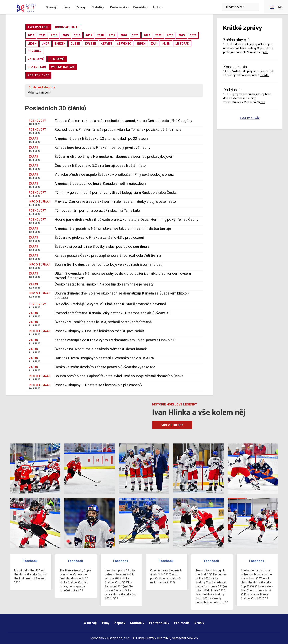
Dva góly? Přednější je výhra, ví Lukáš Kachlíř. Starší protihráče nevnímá (110, 304)
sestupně (57, 59)
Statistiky (137, 623)
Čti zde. (264, 75)
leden (32, 44)
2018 (100, 35)
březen (60, 44)
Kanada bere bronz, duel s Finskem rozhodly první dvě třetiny (102, 147)
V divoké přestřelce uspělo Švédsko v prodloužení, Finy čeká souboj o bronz (114, 174)
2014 (54, 35)
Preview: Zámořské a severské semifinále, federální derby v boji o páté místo (115, 201)
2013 (42, 35)
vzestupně (36, 59)
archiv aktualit (67, 27)
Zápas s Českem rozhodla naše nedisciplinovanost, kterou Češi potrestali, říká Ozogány (123, 121)
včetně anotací (63, 67)
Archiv (199, 623)
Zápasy (120, 623)
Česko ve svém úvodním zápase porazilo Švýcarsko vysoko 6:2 (105, 367)
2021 (135, 35)
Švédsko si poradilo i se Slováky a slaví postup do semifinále (102, 246)
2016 (77, 35)
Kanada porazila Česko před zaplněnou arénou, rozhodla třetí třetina (108, 255)
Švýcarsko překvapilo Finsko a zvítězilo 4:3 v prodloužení (99, 237)
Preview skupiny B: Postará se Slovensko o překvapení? (98, 385)
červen (106, 44)
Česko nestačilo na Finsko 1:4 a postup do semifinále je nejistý (104, 284)
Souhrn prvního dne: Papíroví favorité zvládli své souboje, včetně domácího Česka (119, 376)
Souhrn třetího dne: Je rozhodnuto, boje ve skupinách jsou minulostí (108, 264)
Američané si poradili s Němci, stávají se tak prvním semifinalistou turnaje (113, 228)
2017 (89, 35)
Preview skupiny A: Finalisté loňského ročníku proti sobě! (99, 331)
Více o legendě (172, 425)
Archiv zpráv (250, 118)
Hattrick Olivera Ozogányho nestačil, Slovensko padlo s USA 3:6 (104, 358)
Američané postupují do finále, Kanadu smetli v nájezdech (100, 183)
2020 (124, 35)
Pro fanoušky (159, 623)
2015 (66, 35)
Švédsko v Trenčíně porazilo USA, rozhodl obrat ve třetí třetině (103, 322)
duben (75, 44)
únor (45, 44)
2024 (170, 35)
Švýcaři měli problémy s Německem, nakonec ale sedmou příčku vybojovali (114, 156)
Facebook (30, 561)
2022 (147, 35)
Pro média (182, 623)
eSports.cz (115, 638)
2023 (158, 35)
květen (91, 44)
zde (265, 52)
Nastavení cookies (185, 638)
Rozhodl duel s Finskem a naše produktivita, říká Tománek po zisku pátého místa (118, 129)
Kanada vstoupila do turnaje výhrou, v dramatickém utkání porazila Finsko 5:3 (115, 340)
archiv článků (38, 27)
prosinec (35, 51)
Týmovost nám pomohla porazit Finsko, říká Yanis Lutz (97, 210)
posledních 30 (38, 75)
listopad (182, 44)
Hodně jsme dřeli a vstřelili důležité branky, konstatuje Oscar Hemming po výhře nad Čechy (126, 219)
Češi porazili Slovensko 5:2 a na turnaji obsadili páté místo (100, 165)
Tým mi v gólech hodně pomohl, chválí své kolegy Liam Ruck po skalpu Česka (116, 192)
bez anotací (37, 67)
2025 (182, 35)
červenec (124, 44)
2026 (193, 35)
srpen (141, 44)
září (154, 44)
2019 (112, 35)
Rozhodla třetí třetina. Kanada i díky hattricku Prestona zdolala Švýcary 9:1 (113, 313)
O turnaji (90, 623)
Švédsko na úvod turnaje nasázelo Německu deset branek (101, 349)
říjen (166, 44)
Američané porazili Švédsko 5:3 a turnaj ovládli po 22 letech (101, 138)
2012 (31, 35)
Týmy (105, 623)
